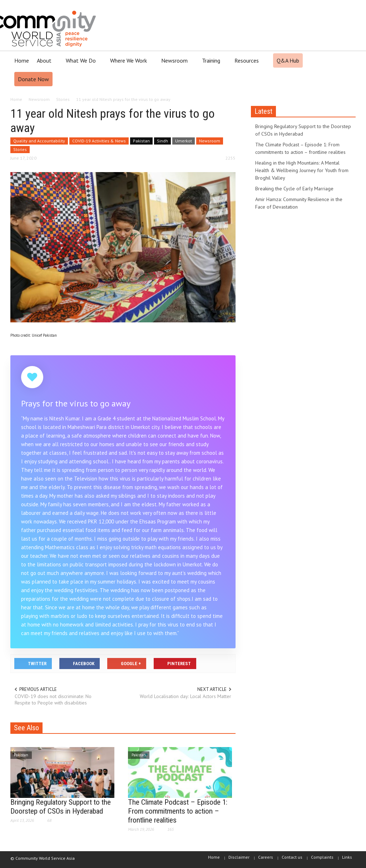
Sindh (162, 141)
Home (22, 60)
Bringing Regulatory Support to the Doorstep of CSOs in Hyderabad (61, 807)
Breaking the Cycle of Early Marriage (294, 189)
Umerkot (184, 141)
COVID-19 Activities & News (99, 141)
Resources (248, 64)
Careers (266, 857)
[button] (348, 60)
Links (347, 857)
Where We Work (130, 64)
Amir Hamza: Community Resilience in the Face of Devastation (299, 203)
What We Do (82, 64)
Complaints (322, 857)
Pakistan (141, 141)
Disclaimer (239, 857)
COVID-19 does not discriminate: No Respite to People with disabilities (53, 699)
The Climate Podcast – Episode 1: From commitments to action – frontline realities (178, 811)
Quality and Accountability (39, 141)
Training (212, 64)
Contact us (292, 857)
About (45, 64)
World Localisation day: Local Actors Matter (186, 696)
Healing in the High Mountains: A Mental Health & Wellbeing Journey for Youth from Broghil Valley (302, 170)
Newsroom (175, 64)
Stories (20, 149)
